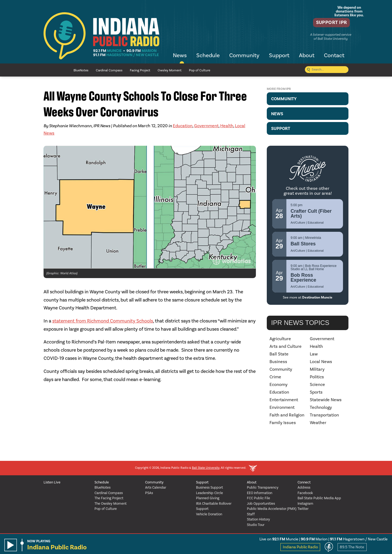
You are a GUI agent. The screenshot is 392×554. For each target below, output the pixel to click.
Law (314, 354)
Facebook (305, 493)
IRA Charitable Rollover (214, 504)
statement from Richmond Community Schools (103, 321)
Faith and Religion (287, 415)
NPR (54, 70)
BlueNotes (81, 70)
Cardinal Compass (109, 70)
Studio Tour (256, 525)
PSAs (149, 493)
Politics (317, 377)
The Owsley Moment (111, 504)
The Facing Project (109, 498)
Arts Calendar (156, 488)
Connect (304, 483)
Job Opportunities (261, 504)
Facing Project (140, 70)
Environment (282, 407)
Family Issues (283, 423)
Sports (316, 392)
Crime (275, 377)
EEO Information (260, 493)
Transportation (324, 415)
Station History (258, 520)
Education (183, 126)
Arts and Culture (286, 346)
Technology (321, 407)
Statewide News (326, 400)
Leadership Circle (209, 493)
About (307, 56)
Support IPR (328, 23)
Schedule (208, 56)
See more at (308, 297)
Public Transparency (263, 488)
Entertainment (284, 400)
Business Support (209, 488)
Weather (318, 423)
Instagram (305, 504)
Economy (278, 385)
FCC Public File (258, 498)
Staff (251, 514)
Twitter (303, 509)
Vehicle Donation (209, 514)
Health (227, 126)
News (180, 56)
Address (304, 488)
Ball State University (206, 468)
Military (317, 369)
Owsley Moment (170, 70)
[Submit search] (308, 70)
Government (206, 126)
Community (244, 56)
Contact (334, 56)
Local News (321, 362)
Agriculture (280, 339)
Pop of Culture (200, 70)
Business (278, 362)
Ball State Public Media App (319, 498)
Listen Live (52, 483)
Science (317, 385)
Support (279, 56)
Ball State (279, 354)
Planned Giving (208, 498)
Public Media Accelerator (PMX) (272, 509)
